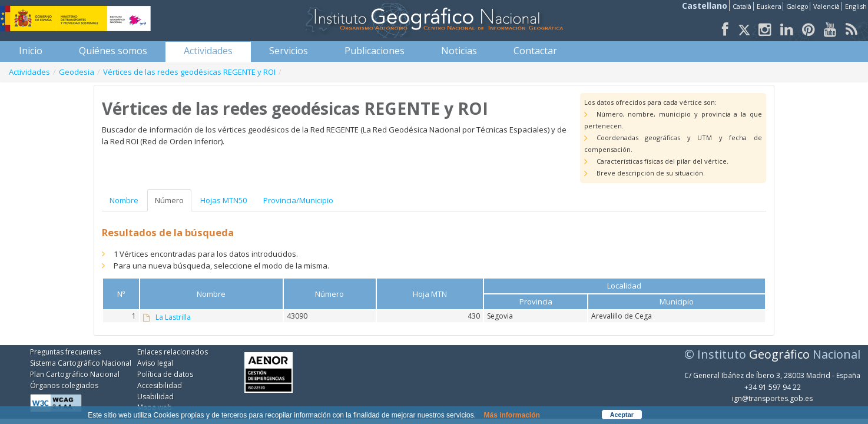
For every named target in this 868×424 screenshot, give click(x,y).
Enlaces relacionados (173, 352)
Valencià (826, 6)
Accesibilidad (160, 385)
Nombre (124, 200)
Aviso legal (155, 363)
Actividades (29, 72)
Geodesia (77, 72)
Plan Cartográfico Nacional (75, 374)
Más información (511, 415)
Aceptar (622, 415)
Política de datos (165, 374)
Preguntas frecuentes (65, 352)
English (856, 6)
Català (742, 6)
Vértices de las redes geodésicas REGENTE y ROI (189, 72)
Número (169, 200)
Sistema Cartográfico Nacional (81, 363)
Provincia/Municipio (298, 200)
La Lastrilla (173, 317)
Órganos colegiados (64, 385)
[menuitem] (31, 51)
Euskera (769, 6)
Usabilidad (155, 397)
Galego (797, 6)
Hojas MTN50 (223, 200)
